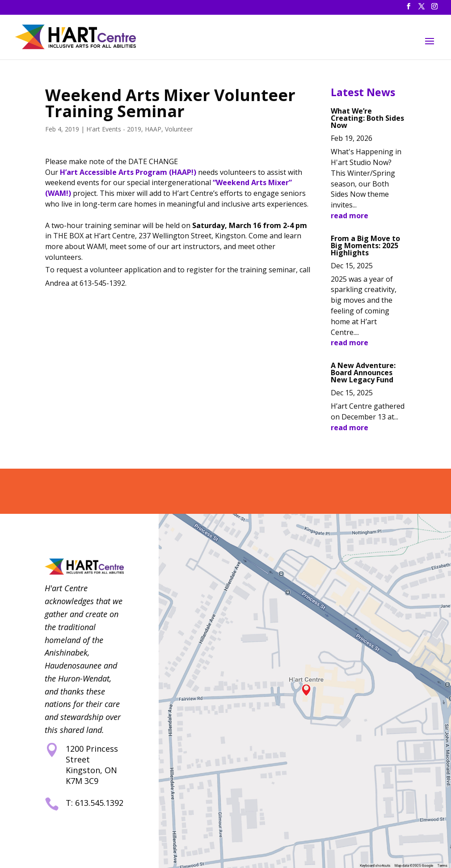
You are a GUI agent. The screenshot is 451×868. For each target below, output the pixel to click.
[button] (409, 9)
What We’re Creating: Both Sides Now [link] (367, 118)
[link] (78, 36)
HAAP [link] (153, 129)
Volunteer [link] (179, 129)
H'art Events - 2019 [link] (114, 129)
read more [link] (350, 216)
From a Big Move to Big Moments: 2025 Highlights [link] (365, 246)
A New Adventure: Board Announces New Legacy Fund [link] (363, 373)
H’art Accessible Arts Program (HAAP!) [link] (128, 172)
